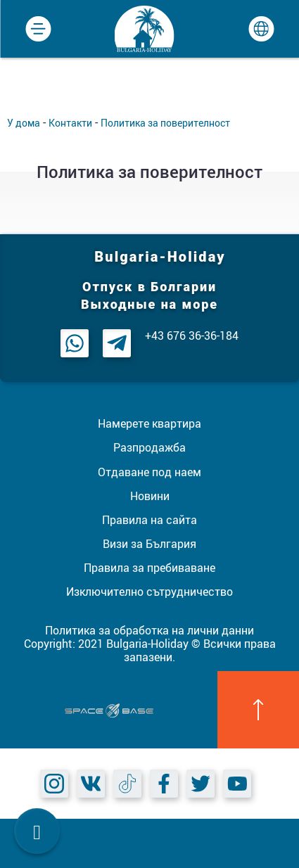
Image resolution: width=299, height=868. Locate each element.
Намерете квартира (149, 423)
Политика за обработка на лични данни (149, 630)
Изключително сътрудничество (149, 592)
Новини (150, 496)
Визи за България (149, 544)
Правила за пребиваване (149, 568)
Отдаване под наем (149, 472)
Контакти (70, 123)
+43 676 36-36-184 (192, 336)
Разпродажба (149, 447)
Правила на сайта (149, 520)
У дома (24, 123)
